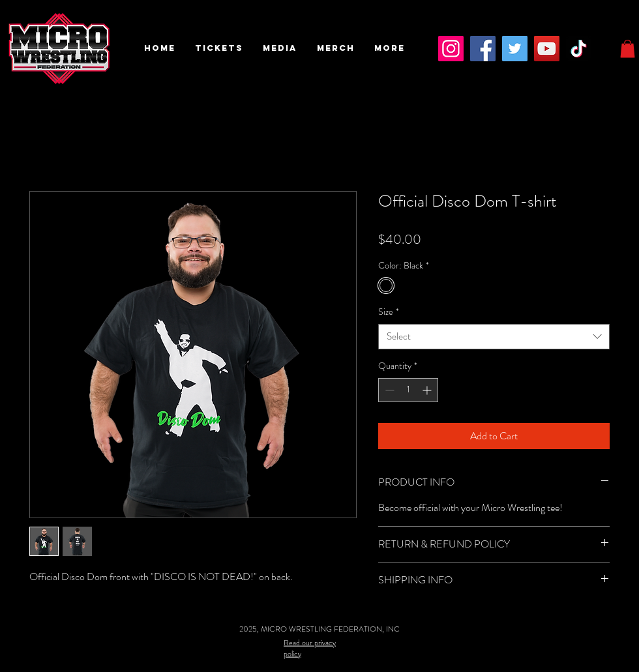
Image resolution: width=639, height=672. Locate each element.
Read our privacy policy (310, 648)
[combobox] (494, 337)
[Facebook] (483, 49)
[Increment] (428, 390)
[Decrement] (388, 390)
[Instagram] (451, 49)
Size (389, 312)
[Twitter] (515, 49)
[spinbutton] (408, 390)
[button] (219, 48)
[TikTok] (579, 49)
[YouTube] (547, 49)
